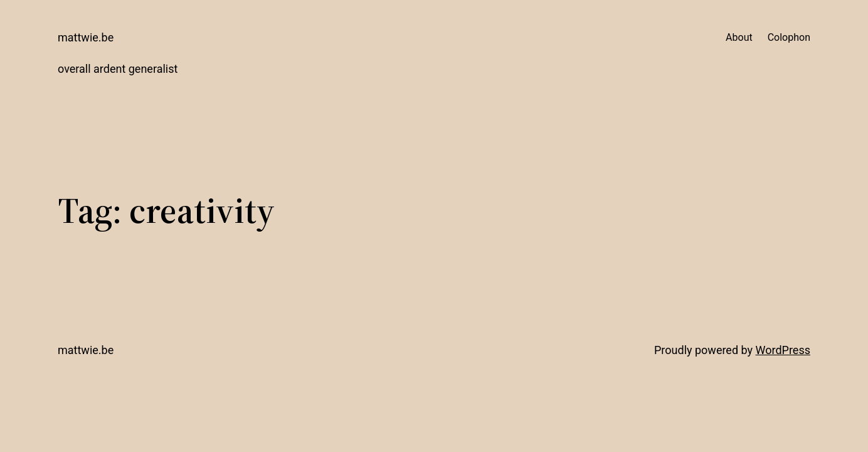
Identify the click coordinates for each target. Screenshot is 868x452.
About (739, 37)
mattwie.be (86, 37)
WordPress (783, 350)
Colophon (789, 37)
